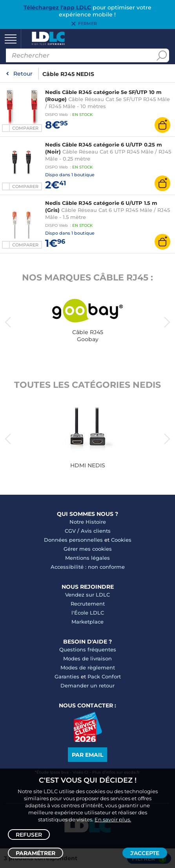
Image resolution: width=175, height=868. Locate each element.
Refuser (29, 835)
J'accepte (145, 853)
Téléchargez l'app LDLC (57, 7)
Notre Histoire (88, 522)
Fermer (87, 24)
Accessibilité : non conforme (88, 567)
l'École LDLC (88, 613)
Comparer (25, 128)
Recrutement (88, 604)
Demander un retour (87, 685)
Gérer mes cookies (88, 549)
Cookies (121, 540)
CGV (70, 531)
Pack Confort (104, 676)
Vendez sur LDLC (87, 595)
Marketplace (87, 622)
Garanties (67, 676)
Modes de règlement (88, 667)
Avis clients (96, 531)
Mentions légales (87, 558)
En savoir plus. (113, 819)
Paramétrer (36, 853)
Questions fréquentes (88, 649)
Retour (23, 74)
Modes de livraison (87, 658)
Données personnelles (73, 540)
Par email (87, 755)
